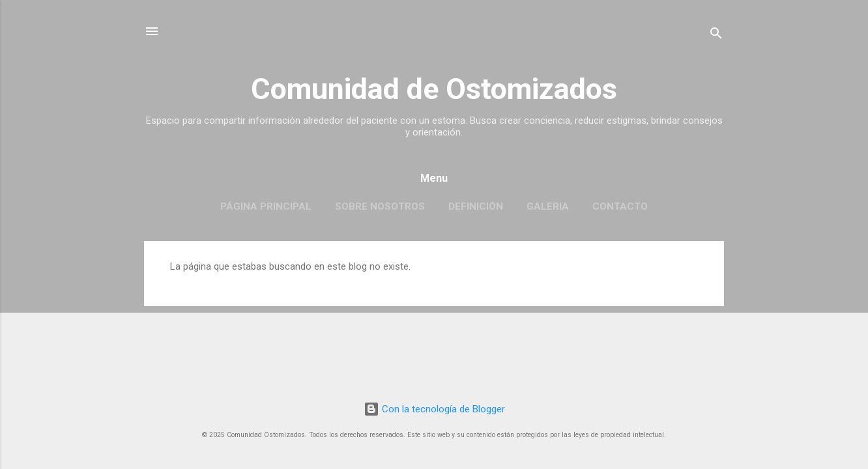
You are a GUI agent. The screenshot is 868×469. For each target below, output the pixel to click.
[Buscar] (716, 36)
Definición (476, 206)
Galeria (548, 206)
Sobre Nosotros (380, 206)
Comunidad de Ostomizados (434, 89)
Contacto (620, 206)
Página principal (266, 206)
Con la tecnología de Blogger (434, 409)
